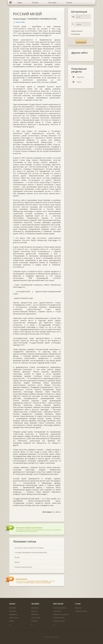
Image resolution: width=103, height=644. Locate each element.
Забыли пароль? (77, 31)
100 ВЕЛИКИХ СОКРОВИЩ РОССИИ (42, 19)
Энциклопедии (19, 19)
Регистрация (75, 34)
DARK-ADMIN (20, 22)
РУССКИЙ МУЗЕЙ (27, 14)
